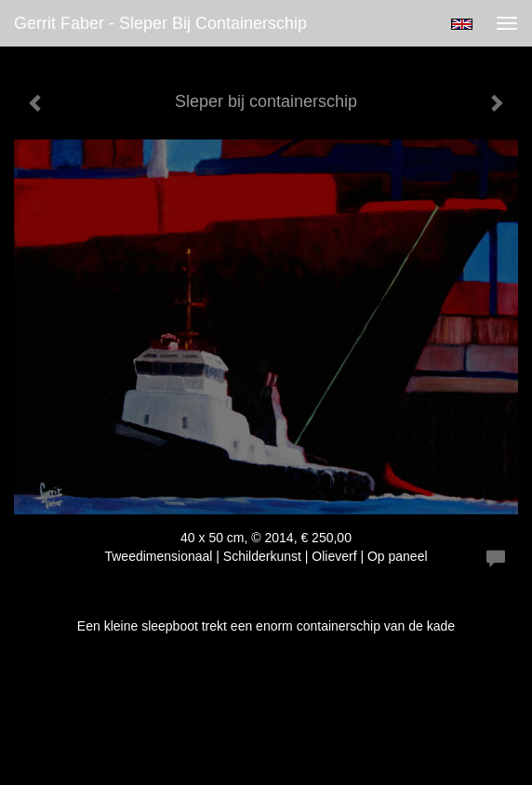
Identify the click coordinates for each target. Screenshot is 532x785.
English (462, 24)
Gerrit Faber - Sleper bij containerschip (160, 23)
